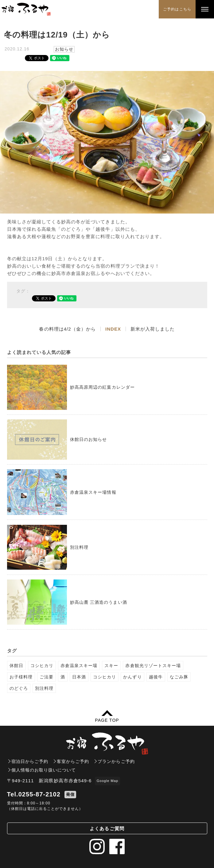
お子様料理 (21, 677)
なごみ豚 (179, 677)
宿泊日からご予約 (30, 761)
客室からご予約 (73, 761)
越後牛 (156, 677)
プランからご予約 (116, 761)
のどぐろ (19, 688)
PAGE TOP (107, 720)
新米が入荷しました (153, 329)
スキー (111, 666)
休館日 (16, 666)
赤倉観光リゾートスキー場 (153, 666)
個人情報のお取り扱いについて (44, 770)
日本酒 (79, 677)
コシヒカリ (42, 666)
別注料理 (44, 688)
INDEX (113, 329)
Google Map (107, 781)
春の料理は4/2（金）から (67, 329)
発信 (70, 794)
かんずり (132, 677)
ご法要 (47, 677)
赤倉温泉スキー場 (79, 666)
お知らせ (64, 49)
